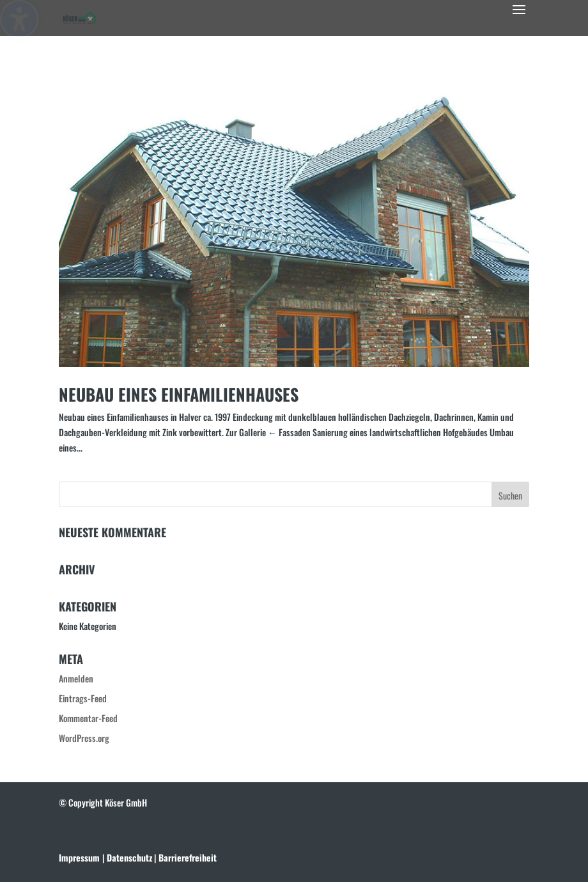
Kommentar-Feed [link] (88, 718)
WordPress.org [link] (84, 738)
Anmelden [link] (76, 678)
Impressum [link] (79, 857)
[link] (80, 16)
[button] (519, 18)
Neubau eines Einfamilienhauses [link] (179, 394)
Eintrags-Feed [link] (83, 698)
